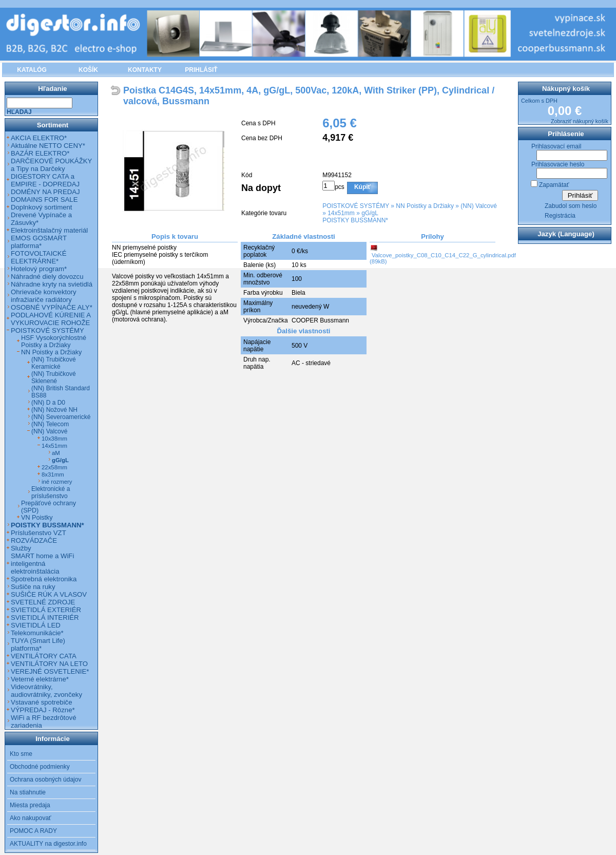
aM (56, 453)
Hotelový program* (39, 269)
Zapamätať (554, 185)
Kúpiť (362, 187)
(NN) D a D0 (48, 403)
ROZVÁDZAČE (34, 540)
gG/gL (370, 213)
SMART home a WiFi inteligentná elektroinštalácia (42, 564)
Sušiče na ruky (33, 587)
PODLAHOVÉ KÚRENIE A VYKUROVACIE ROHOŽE (51, 319)
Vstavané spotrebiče (42, 702)
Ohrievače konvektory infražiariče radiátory (44, 296)
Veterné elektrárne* (40, 679)
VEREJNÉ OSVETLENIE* (50, 671)
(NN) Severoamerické (61, 417)
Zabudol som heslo (571, 206)
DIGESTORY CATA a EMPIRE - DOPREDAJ (45, 180)
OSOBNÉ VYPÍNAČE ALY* (52, 307)
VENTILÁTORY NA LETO (49, 664)
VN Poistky (37, 518)
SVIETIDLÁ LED (36, 625)
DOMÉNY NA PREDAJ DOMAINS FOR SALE (45, 196)
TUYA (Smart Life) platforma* (38, 644)
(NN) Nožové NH (54, 410)
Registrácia (560, 216)
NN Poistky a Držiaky (425, 206)
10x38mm (54, 439)
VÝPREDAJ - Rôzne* (43, 710)
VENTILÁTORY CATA (44, 656)
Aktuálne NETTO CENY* (48, 146)
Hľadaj (19, 112)
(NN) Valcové (478, 206)
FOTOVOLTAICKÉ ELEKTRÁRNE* (38, 257)
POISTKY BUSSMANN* (355, 220)
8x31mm (53, 474)
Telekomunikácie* (37, 633)
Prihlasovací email (556, 146)
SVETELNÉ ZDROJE (43, 602)
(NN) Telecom (50, 424)
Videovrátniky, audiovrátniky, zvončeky (46, 691)
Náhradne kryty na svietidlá (52, 284)
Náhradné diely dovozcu (47, 277)
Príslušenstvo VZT (38, 533)
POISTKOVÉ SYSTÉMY (356, 206)
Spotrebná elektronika (44, 579)
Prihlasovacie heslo (558, 164)
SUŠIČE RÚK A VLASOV (49, 594)
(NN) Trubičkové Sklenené (54, 377)
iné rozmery (57, 482)
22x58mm (54, 467)
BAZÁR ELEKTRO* (40, 153)
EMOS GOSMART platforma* (39, 242)
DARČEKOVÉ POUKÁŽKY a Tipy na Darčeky (51, 165)
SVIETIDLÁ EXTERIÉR (46, 610)
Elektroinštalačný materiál (49, 230)
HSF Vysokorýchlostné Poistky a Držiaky (54, 341)
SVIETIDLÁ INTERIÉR (45, 617)
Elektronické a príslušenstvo (51, 492)
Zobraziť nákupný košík (580, 121)
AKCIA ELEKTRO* (39, 138)
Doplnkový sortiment (41, 207)
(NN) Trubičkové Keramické (54, 363)
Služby (21, 548)
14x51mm (341, 213)
